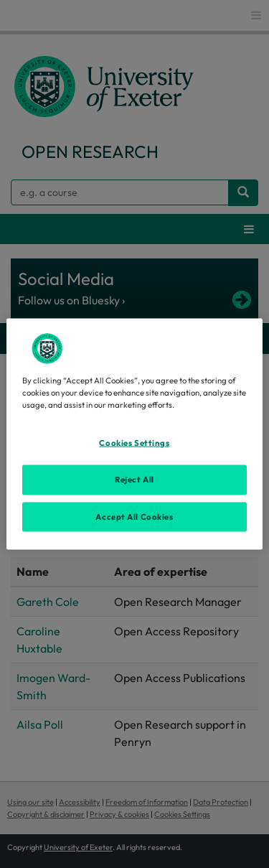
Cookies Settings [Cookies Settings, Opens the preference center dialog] (134, 442)
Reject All (134, 479)
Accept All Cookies (134, 516)
